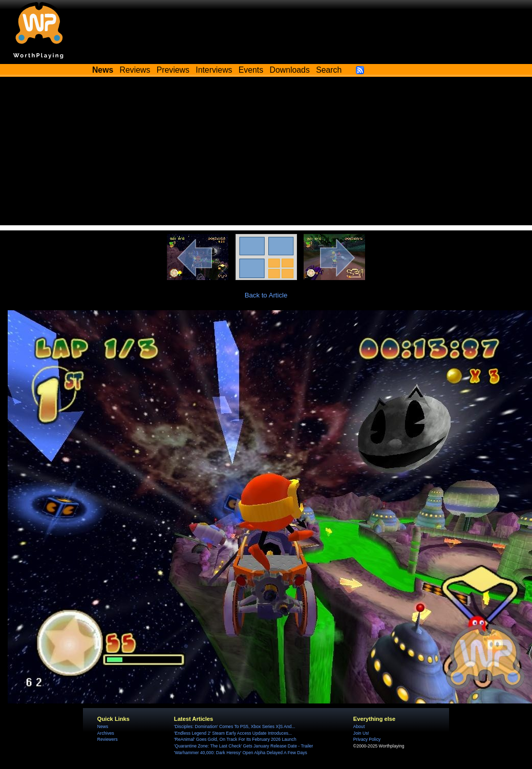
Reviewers (108, 739)
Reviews (135, 70)
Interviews (214, 70)
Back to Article (266, 295)
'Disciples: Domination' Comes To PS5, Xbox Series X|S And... (235, 727)
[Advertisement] (266, 154)
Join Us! (361, 733)
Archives (106, 733)
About (359, 727)
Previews (173, 70)
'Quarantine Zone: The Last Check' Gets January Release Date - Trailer (244, 746)
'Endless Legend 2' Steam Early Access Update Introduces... (233, 733)
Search (329, 70)
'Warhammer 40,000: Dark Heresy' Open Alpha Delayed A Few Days (241, 753)
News (103, 727)
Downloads (290, 70)
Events (251, 70)
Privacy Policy (367, 739)
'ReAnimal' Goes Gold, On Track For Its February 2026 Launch (235, 739)
